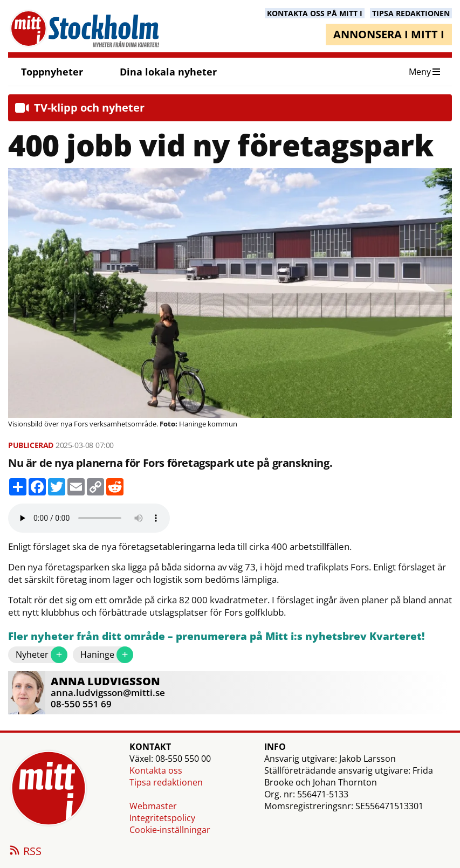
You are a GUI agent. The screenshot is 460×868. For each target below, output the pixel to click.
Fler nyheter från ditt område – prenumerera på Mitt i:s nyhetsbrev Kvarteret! (217, 636)
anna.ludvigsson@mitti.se (108, 693)
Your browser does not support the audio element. (89, 518)
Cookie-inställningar (170, 830)
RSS (25, 852)
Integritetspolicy (162, 818)
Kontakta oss (156, 770)
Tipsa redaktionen (166, 782)
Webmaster (153, 806)
